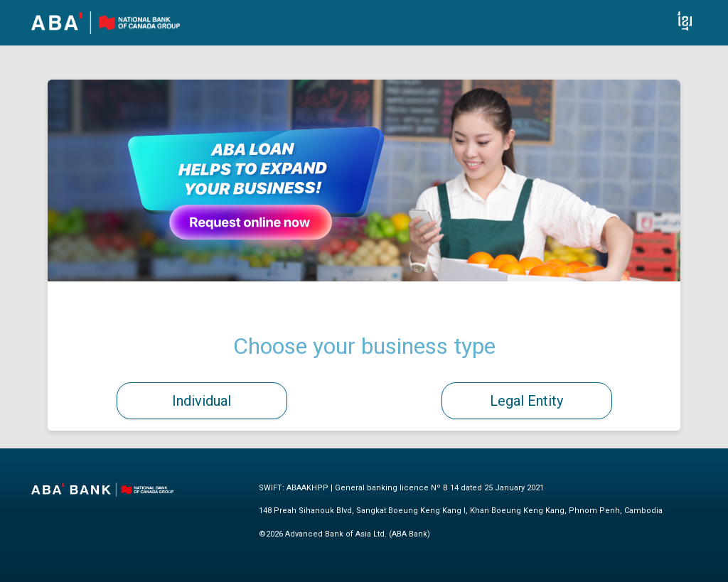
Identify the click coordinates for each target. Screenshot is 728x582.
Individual (202, 401)
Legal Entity (526, 401)
